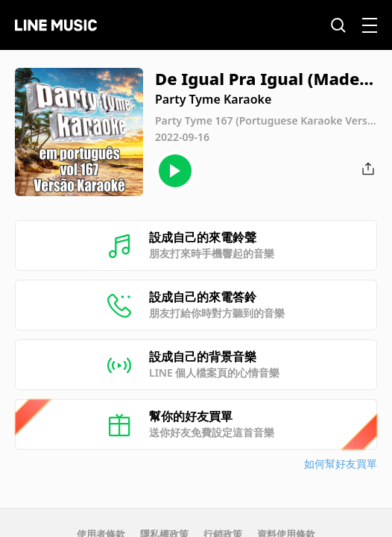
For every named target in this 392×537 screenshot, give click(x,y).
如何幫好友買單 (341, 464)
